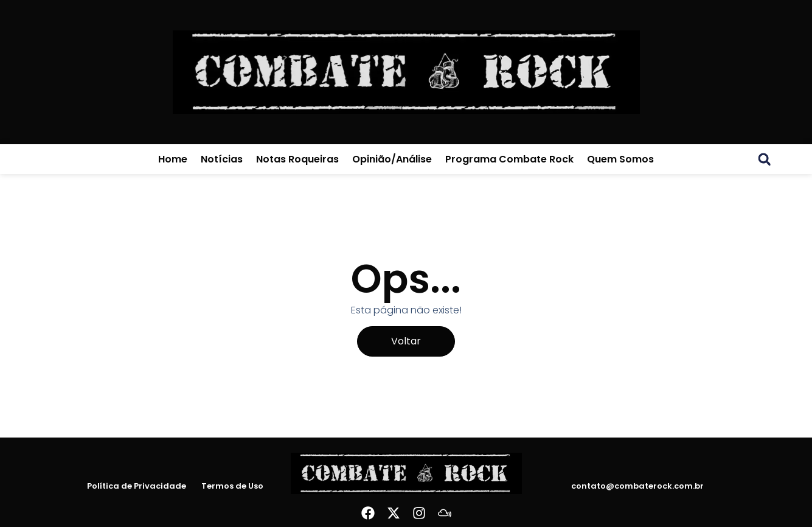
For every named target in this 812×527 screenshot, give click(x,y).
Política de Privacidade (137, 486)
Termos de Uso (232, 486)
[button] (765, 159)
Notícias (222, 159)
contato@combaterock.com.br (637, 486)
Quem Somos (620, 159)
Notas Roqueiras (297, 159)
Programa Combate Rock (509, 159)
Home (173, 159)
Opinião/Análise (392, 159)
